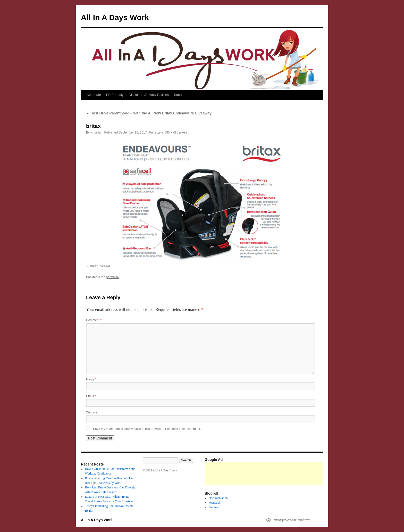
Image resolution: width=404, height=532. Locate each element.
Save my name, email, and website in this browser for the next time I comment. (147, 429)
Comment (94, 320)
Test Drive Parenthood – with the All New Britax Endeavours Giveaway (149, 113)
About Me (94, 95)
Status (179, 95)
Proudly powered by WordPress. (291, 520)
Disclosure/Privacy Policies (149, 95)
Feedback (215, 503)
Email (91, 396)
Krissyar (96, 132)
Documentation (218, 498)
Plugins (213, 507)
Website (92, 412)
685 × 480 (171, 132)
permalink (113, 277)
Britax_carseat (100, 266)
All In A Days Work (115, 17)
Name (91, 379)
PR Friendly (115, 95)
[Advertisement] (298, 473)
